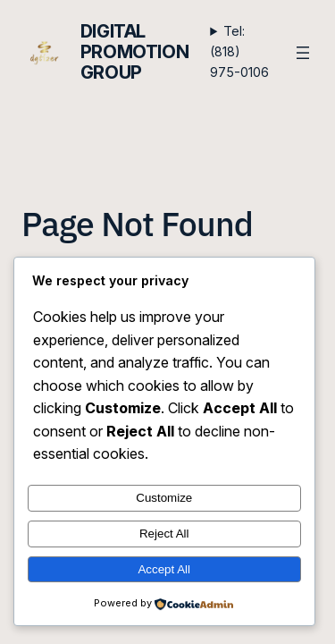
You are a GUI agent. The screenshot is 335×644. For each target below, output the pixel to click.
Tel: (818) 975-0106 (239, 51)
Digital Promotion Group (134, 52)
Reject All (164, 534)
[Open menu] (303, 53)
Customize (164, 498)
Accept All (164, 569)
